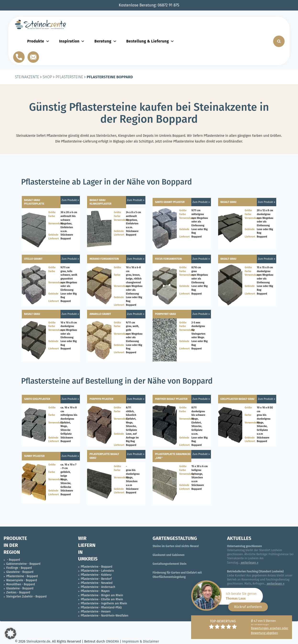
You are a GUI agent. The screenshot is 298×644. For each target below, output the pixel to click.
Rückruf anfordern (248, 607)
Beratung (106, 41)
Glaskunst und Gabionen (168, 555)
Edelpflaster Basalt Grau (237, 399)
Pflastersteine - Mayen (95, 591)
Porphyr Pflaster (101, 399)
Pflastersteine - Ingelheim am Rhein (104, 603)
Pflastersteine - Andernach (98, 587)
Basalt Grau (229, 202)
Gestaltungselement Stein (170, 564)
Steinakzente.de (38, 641)
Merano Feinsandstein (104, 259)
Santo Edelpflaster (37, 399)
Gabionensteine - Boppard (23, 564)
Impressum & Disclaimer (141, 641)
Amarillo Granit (100, 314)
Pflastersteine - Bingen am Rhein (102, 595)
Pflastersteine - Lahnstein (97, 571)
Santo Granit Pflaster (170, 202)
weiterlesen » (249, 563)
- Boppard (13, 560)
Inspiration (72, 41)
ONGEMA (113, 641)
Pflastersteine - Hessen (96, 612)
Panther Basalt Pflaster (171, 399)
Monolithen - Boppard (21, 584)
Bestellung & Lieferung (150, 41)
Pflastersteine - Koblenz (96, 575)
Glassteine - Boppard (20, 572)
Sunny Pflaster (34, 456)
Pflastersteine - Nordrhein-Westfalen (105, 616)
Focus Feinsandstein (168, 259)
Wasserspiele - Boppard (22, 580)
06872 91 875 (168, 5)
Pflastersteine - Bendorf (96, 579)
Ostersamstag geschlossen (245, 546)
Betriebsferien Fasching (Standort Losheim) (256, 571)
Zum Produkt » (70, 200)
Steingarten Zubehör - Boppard (26, 596)
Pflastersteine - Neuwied (97, 583)
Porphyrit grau (165, 314)
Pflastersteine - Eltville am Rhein (102, 599)
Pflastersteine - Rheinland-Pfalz (101, 607)
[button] (11, 633)
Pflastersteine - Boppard (22, 576)
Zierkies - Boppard (18, 592)
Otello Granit (33, 259)
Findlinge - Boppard (19, 568)
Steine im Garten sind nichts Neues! (176, 546)
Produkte (38, 41)
